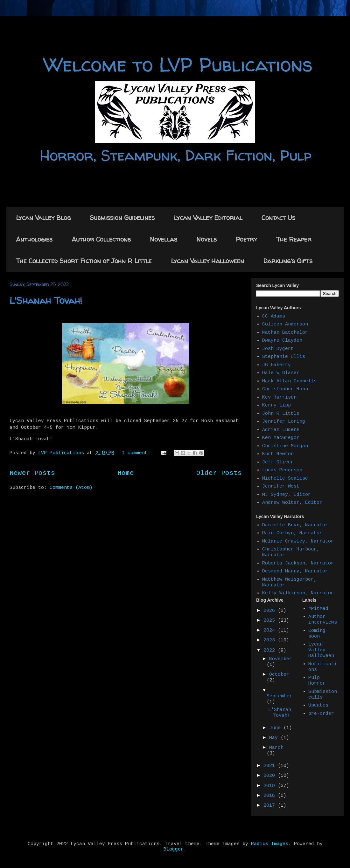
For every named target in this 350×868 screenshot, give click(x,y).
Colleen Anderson (285, 324)
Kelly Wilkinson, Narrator (298, 593)
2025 (271, 621)
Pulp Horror (317, 681)
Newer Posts (32, 473)
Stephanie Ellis (284, 357)
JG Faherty (276, 365)
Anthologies (34, 239)
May (275, 738)
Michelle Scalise (285, 478)
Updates (318, 705)
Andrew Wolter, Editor (292, 503)
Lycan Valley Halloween (207, 261)
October (279, 675)
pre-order (321, 714)
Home (126, 473)
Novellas (164, 239)
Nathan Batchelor (285, 333)
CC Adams (274, 316)
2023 (271, 640)
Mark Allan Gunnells (289, 381)
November (281, 659)
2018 (271, 796)
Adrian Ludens (281, 430)
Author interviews (323, 620)
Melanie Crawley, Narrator (298, 541)
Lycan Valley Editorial (208, 218)
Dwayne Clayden (282, 341)
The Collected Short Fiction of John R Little (84, 261)
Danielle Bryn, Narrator (295, 525)
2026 (271, 611)
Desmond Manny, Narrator (295, 571)
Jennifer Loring (284, 422)
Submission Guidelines (122, 218)
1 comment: (138, 453)
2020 (271, 776)
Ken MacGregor (281, 438)
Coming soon (317, 634)
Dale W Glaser (281, 373)
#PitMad (318, 609)
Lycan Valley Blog (43, 218)
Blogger (174, 849)
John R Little (281, 414)
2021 (271, 766)
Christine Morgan (285, 446)
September (280, 696)
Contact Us (278, 218)
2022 (271, 650)
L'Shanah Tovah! (46, 300)
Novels (206, 239)
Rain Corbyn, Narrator (292, 533)
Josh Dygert (278, 349)
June (276, 728)
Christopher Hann (285, 389)
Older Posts (219, 473)
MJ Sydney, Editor (287, 495)
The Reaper (294, 239)
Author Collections (101, 239)
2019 (271, 786)
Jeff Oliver (278, 462)
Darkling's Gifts (288, 261)
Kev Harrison (279, 397)
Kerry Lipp (276, 405)
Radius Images (270, 844)
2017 (271, 806)
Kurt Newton (278, 454)
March (276, 748)
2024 (271, 630)
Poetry (246, 239)
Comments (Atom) (71, 488)
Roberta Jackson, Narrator (298, 563)
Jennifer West (281, 486)
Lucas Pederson (282, 470)
